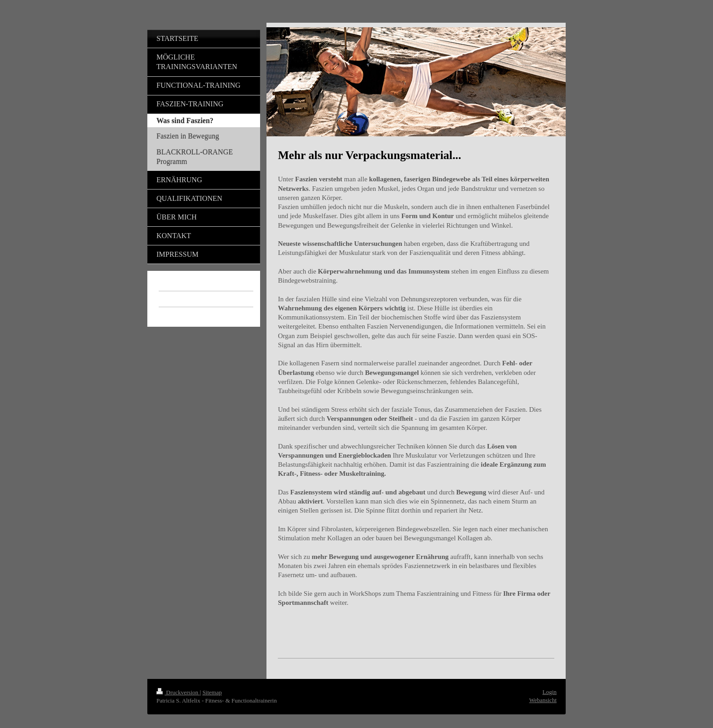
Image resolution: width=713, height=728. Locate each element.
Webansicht (543, 700)
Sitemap (212, 692)
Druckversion (178, 692)
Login (550, 692)
